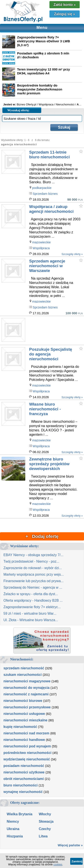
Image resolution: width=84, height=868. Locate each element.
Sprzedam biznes (45, 194)
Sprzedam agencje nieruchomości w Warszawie (47, 266)
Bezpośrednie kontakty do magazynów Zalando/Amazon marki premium (40, 89)
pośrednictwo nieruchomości (27, 753)
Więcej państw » (70, 845)
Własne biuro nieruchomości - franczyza (45, 409)
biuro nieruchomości (21, 785)
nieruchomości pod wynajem (27, 746)
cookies (58, 865)
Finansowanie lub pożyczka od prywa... (33, 581)
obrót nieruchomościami (24, 779)
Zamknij (77, 861)
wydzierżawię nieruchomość (27, 759)
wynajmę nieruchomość (23, 792)
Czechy (45, 829)
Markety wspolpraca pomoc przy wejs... (34, 574)
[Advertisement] (56, 331)
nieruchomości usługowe (24, 714)
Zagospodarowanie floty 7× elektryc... (32, 607)
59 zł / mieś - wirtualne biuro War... (30, 613)
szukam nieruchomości (23, 675)
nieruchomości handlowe (24, 740)
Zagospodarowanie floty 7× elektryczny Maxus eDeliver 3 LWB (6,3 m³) (44, 41)
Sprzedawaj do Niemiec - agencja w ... (33, 587)
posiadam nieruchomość (24, 766)
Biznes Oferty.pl (26, 104)
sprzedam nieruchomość (24, 668)
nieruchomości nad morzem (26, 733)
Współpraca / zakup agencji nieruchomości (51, 209)
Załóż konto (65, 5)
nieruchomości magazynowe (27, 681)
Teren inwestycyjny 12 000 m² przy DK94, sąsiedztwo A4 (44, 71)
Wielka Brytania (20, 814)
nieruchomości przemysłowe (27, 707)
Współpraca (41, 248)
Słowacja (46, 821)
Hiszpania (15, 836)
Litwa (43, 836)
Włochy (45, 814)
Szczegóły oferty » (72, 254)
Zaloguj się (65, 14)
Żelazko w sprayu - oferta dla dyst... (31, 594)
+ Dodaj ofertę (42, 536)
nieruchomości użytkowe (24, 772)
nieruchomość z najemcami (26, 694)
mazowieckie (41, 242)
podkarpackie (42, 188)
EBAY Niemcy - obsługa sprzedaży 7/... (33, 555)
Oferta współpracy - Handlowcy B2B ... (33, 600)
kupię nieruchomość (20, 727)
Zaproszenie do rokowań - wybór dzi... (33, 568)
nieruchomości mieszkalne (25, 720)
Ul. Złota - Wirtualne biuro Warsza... (31, 620)
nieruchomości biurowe (23, 701)
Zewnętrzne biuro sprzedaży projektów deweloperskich (49, 464)
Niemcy (13, 821)
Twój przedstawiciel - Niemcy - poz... (31, 561)
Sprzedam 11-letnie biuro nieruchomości (49, 155)
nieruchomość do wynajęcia (26, 688)
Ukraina (13, 829)
